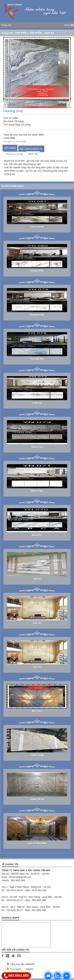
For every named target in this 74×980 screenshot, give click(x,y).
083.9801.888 (18, 976)
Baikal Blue (37, 535)
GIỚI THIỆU (22, 33)
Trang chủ (8, 33)
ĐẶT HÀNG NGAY (31, 149)
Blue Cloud (37, 711)
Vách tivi (37, 579)
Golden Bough (37, 755)
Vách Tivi (37, 623)
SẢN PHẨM (36, 33)
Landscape (37, 403)
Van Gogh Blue (37, 359)
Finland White (37, 271)
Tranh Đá (49, 33)
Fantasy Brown (37, 799)
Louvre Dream (37, 227)
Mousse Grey (37, 447)
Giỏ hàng (10, 148)
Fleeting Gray (13, 111)
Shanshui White (37, 315)
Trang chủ (6, 25)
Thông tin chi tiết (15, 154)
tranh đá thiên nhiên (37, 843)
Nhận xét (33, 154)
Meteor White (37, 491)
